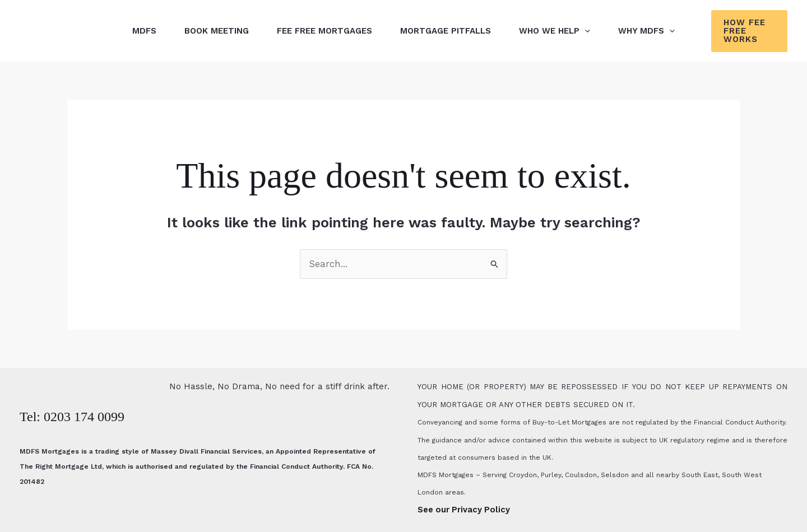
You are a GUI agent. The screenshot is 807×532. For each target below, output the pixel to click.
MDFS (144, 31)
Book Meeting (217, 31)
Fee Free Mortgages (324, 31)
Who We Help (555, 31)
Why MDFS (646, 31)
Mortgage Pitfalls (446, 31)
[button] (585, 31)
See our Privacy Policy (464, 510)
